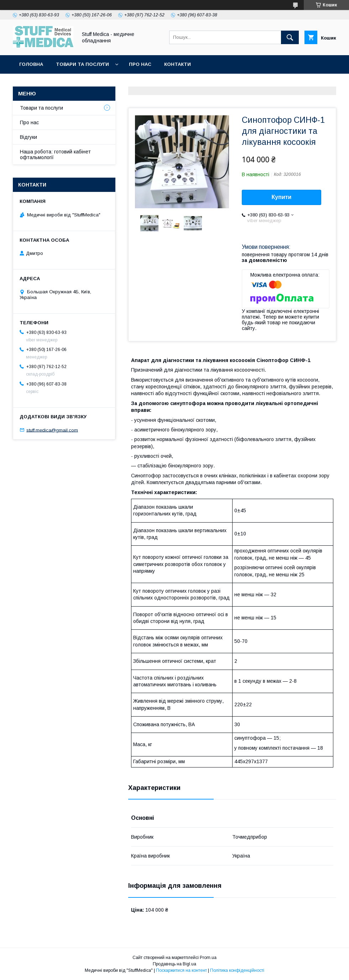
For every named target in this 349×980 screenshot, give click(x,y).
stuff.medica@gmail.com (52, 430)
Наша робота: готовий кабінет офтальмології (55, 154)
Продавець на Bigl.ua (174, 964)
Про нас (140, 64)
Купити (282, 197)
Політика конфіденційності (237, 970)
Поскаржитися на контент (181, 970)
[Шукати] (290, 37)
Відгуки (28, 137)
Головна (31, 64)
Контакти (178, 64)
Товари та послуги (82, 64)
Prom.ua (208, 958)
